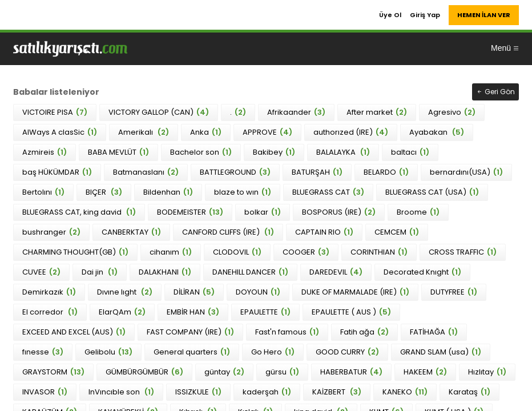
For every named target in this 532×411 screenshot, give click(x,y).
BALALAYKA (343, 152)
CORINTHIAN (379, 252)
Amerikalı (144, 132)
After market (377, 112)
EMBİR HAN (193, 312)
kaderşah (267, 392)
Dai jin (100, 272)
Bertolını (43, 192)
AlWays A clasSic (60, 132)
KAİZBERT (337, 392)
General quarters (192, 352)
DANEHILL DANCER (250, 272)
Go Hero (273, 352)
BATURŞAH (317, 172)
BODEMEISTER (190, 212)
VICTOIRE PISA (55, 112)
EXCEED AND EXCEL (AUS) (74, 332)
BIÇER (104, 192)
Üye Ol (390, 15)
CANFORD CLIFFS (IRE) (228, 232)
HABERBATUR (351, 372)
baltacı (410, 152)
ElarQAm (122, 312)
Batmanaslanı (146, 172)
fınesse (43, 352)
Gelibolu (108, 352)
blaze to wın (243, 192)
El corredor (50, 312)
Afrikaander (296, 112)
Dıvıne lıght (125, 292)
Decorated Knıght (422, 272)
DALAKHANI (165, 272)
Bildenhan (168, 192)
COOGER (306, 252)
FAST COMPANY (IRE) (190, 332)
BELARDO (386, 172)
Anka (206, 132)
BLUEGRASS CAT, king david (79, 212)
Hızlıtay (487, 372)
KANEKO (405, 392)
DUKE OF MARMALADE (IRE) (355, 292)
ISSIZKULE (198, 392)
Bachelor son (201, 152)
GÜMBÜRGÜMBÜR (144, 372)
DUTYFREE (454, 292)
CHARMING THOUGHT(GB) (75, 252)
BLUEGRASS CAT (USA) (432, 192)
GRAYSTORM (53, 372)
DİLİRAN (194, 292)
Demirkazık (49, 292)
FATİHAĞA (434, 332)
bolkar (263, 212)
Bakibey (274, 152)
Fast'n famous (287, 332)
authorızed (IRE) (351, 132)
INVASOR (45, 392)
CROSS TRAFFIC (463, 252)
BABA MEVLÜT (118, 152)
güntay (224, 372)
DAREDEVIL (336, 272)
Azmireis (45, 152)
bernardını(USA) (466, 172)
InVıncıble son (121, 392)
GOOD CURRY (347, 352)
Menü (505, 48)
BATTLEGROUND (235, 172)
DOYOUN (258, 292)
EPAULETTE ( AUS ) (351, 312)
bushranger (51, 232)
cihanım (171, 252)
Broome (418, 212)
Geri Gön (495, 92)
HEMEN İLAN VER (484, 15)
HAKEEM (425, 372)
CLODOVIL (237, 252)
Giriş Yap (425, 15)
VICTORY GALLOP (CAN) (159, 112)
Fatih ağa (364, 332)
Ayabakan (437, 132)
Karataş (469, 392)
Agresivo (452, 112)
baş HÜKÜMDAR (57, 172)
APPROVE (267, 132)
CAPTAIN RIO (324, 232)
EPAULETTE (265, 312)
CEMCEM (397, 232)
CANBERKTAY (131, 232)
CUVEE (41, 272)
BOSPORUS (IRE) (339, 212)
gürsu (282, 372)
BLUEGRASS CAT (328, 192)
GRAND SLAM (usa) (441, 352)
